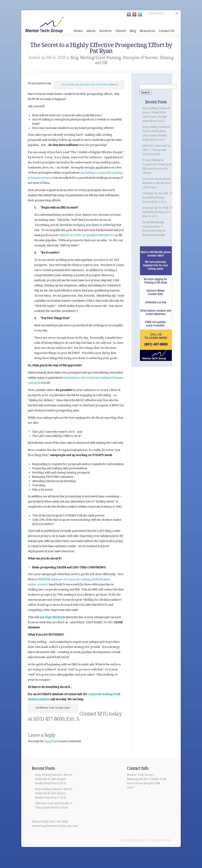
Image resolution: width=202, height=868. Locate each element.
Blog (133, 31)
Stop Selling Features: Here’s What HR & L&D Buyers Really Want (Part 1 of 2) (54, 793)
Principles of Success (140, 58)
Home (78, 31)
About (91, 31)
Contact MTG (94, 714)
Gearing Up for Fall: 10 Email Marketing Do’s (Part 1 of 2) (157, 212)
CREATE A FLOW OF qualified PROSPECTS (87, 235)
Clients (121, 31)
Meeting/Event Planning (101, 58)
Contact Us (167, 31)
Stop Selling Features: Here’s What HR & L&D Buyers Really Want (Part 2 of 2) (54, 779)
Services (105, 31)
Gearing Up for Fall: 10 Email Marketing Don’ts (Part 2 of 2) (157, 197)
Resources (147, 31)
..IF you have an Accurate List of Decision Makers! (89, 85)
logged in (50, 741)
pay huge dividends (52, 617)
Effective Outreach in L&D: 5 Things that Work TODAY (156, 150)
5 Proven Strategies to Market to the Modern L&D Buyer (157, 183)
